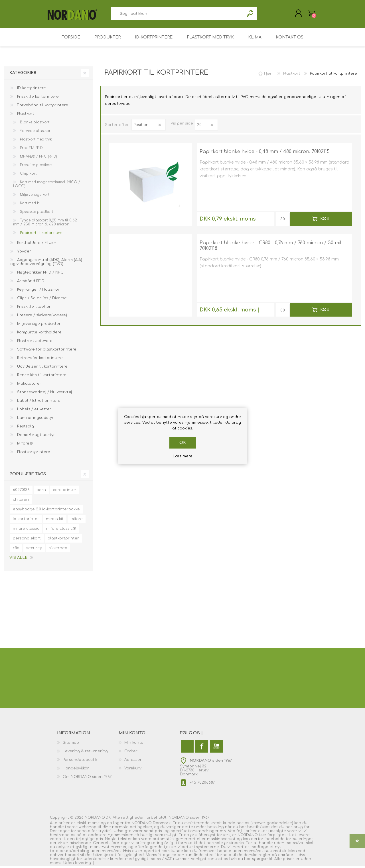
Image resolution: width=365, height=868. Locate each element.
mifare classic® (61, 530)
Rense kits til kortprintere (41, 377)
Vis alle (18, 559)
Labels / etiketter (34, 411)
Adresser (133, 761)
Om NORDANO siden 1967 (87, 779)
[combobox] (177, 14)
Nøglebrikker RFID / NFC (40, 274)
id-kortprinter (26, 521)
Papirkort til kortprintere (40, 235)
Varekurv (309, 14)
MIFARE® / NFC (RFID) (38, 158)
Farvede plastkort (35, 133)
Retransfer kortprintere (39, 360)
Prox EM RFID (31, 150)
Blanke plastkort (34, 124)
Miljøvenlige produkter (38, 325)
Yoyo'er (24, 253)
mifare (77, 521)
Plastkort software (34, 343)
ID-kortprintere (31, 90)
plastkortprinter (63, 540)
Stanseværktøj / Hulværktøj (44, 394)
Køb (325, 220)
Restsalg (25, 428)
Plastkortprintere (33, 454)
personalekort (27, 540)
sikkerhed (58, 550)
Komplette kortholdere (39, 334)
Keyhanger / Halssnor (38, 291)
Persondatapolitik (80, 761)
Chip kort (28, 175)
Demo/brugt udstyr (36, 437)
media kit (55, 521)
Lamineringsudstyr (35, 419)
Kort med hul (31, 205)
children (21, 501)
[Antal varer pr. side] (206, 127)
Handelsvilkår (76, 770)
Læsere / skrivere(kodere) (41, 317)
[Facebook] (202, 748)
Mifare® (24, 445)
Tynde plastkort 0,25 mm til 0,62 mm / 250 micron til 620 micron (45, 224)
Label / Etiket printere (38, 402)
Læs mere (183, 456)
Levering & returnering (85, 753)
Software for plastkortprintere (46, 351)
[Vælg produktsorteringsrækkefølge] (149, 127)
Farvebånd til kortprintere (42, 107)
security (34, 550)
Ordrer (131, 753)
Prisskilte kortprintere (37, 98)
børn (41, 492)
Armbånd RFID (30, 283)
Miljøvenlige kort (34, 196)
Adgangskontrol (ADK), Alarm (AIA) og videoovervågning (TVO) (46, 264)
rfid (16, 550)
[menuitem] (88, 744)
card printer (65, 492)
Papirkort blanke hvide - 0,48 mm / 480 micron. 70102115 (265, 153)
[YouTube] (216, 748)
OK (183, 443)
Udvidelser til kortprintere (42, 368)
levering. (83, 865)
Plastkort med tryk (35, 141)
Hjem (269, 75)
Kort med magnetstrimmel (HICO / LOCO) (47, 186)
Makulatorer (29, 385)
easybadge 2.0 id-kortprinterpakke (46, 511)
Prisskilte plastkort (35, 167)
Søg (250, 14)
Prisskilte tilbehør (33, 308)
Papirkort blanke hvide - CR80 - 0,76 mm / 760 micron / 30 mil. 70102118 (271, 247)
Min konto (134, 744)
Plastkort (25, 115)
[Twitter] (187, 748)
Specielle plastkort (36, 213)
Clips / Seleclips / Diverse (41, 300)
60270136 (21, 492)
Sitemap (71, 744)
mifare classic (26, 530)
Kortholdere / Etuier (36, 244)
